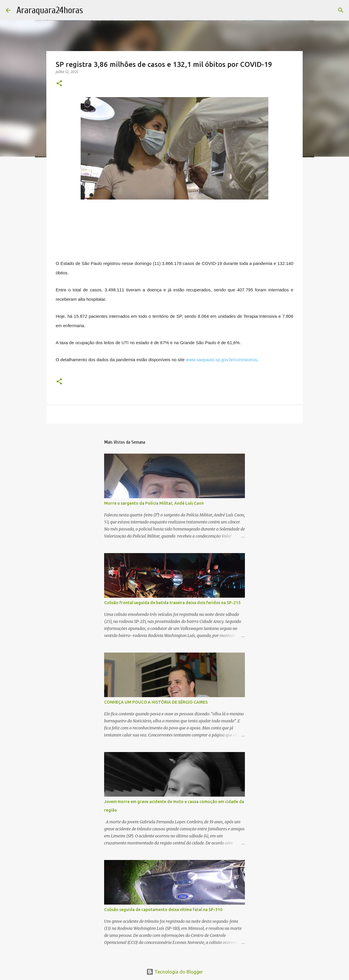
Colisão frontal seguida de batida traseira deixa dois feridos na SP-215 (172, 603)
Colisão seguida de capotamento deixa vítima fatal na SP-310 (163, 910)
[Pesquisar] (341, 10)
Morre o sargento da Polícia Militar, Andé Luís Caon (154, 503)
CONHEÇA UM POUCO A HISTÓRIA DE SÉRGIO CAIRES (156, 702)
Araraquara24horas (50, 10)
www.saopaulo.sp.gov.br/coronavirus (222, 360)
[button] (59, 84)
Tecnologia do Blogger (175, 972)
